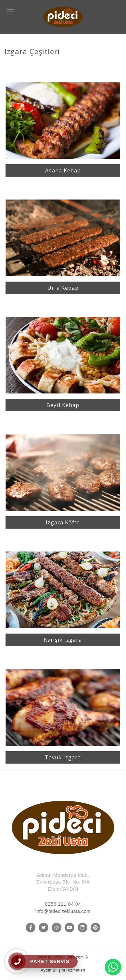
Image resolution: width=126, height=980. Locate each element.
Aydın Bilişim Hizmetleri (63, 970)
